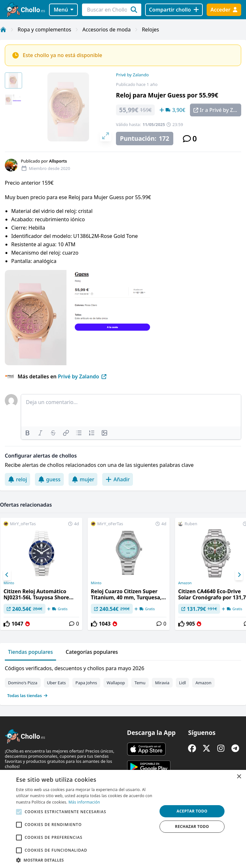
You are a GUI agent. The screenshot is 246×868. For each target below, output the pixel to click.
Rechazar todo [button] (192, 826)
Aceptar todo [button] (192, 811)
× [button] (239, 777)
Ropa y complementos (44, 29)
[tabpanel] (123, 680)
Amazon (203, 683)
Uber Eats (57, 683)
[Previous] (7, 575)
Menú (64, 10)
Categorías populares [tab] (92, 652)
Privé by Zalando (132, 75)
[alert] (123, 819)
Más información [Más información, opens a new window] (84, 802)
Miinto (9, 583)
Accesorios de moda (107, 29)
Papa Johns (86, 683)
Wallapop (116, 683)
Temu (140, 683)
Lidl (183, 683)
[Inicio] (3, 29)
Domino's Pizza (23, 683)
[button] (85, 860)
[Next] (239, 575)
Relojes (151, 29)
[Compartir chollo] (174, 10)
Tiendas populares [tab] (30, 652)
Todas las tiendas (28, 695)
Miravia (162, 683)
